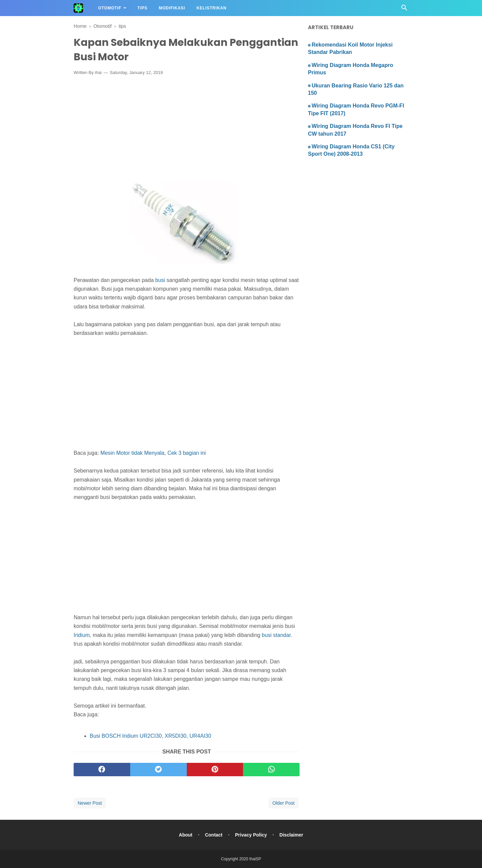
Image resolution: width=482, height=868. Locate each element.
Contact (214, 835)
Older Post (284, 803)
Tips (143, 8)
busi (161, 280)
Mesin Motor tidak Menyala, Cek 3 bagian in (152, 453)
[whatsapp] (271, 770)
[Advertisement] (187, 130)
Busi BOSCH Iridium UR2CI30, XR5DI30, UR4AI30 (150, 736)
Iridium (82, 635)
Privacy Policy (251, 835)
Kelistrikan (211, 8)
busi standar (276, 635)
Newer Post (90, 803)
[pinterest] (215, 770)
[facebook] (102, 770)
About (185, 835)
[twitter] (158, 770)
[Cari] (404, 10)
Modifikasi (172, 8)
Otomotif (110, 8)
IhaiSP (255, 859)
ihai (98, 73)
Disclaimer (291, 835)
